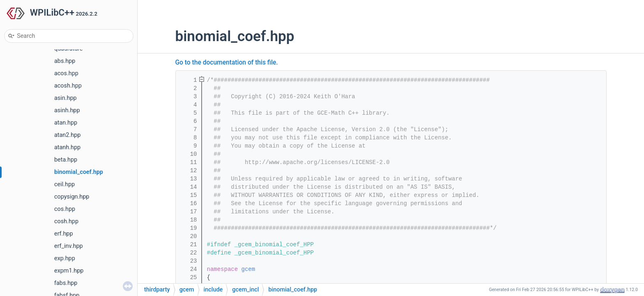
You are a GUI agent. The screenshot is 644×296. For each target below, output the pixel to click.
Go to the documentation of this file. (227, 62)
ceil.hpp (64, 184)
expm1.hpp (69, 271)
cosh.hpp (66, 221)
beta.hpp (66, 160)
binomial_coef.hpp (79, 172)
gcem (248, 269)
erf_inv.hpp (69, 246)
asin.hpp (66, 98)
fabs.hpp (66, 283)
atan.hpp (66, 123)
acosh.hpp (68, 86)
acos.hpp (66, 73)
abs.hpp (65, 61)
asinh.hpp (67, 110)
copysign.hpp (72, 197)
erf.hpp (64, 234)
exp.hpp (65, 258)
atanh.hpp (67, 147)
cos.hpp (65, 209)
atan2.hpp (67, 135)
